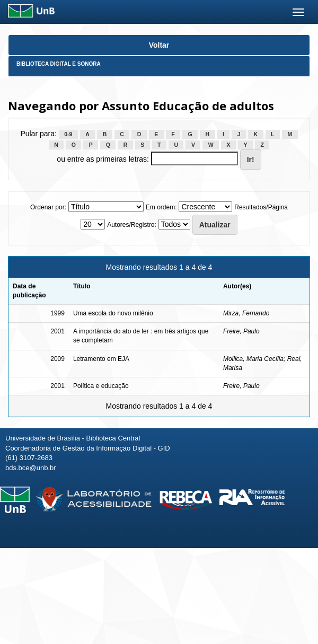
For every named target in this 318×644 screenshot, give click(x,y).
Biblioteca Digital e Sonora (59, 64)
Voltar (159, 45)
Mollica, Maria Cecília (253, 359)
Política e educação (101, 386)
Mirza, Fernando (246, 313)
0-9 (68, 134)
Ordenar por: (48, 207)
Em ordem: (161, 207)
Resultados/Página (261, 207)
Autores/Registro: (132, 225)
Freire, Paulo (241, 331)
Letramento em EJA (101, 359)
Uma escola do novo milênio (113, 313)
